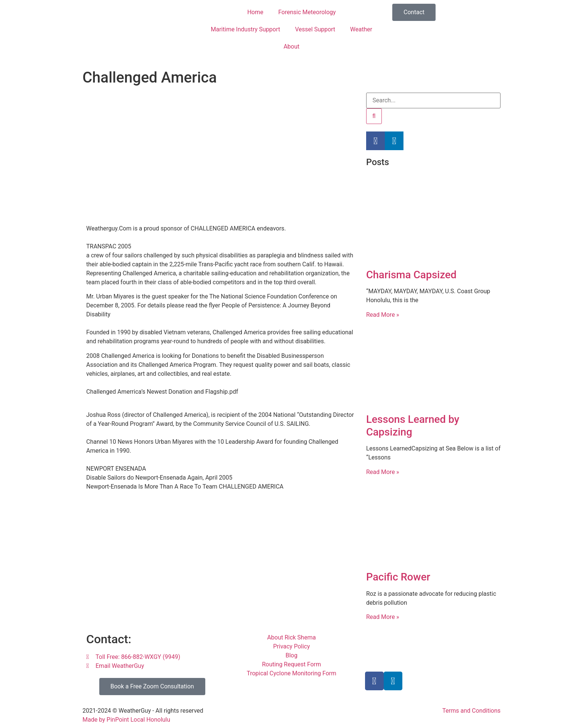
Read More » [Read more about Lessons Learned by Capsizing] (383, 472)
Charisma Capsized (411, 275)
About (292, 47)
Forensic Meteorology (307, 12)
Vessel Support (315, 29)
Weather (361, 29)
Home (255, 12)
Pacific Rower (398, 577)
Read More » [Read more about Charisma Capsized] (383, 315)
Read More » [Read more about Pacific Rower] (383, 617)
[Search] (374, 116)
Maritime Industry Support (246, 29)
